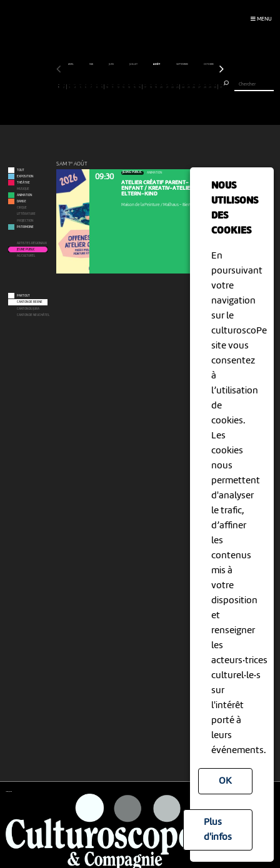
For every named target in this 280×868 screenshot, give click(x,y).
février (114, 64)
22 (172, 86)
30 (215, 86)
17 (145, 86)
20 (161, 86)
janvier (90, 64)
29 (210, 86)
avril (158, 64)
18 (151, 86)
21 (167, 86)
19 (156, 86)
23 (177, 86)
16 (140, 86)
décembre (65, 64)
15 (134, 86)
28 (205, 86)
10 (107, 86)
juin (198, 64)
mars (137, 64)
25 (189, 86)
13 (124, 86)
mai (178, 64)
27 (199, 86)
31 (221, 86)
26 (194, 86)
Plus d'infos (218, 830)
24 (183, 86)
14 (129, 86)
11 (112, 86)
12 (118, 86)
